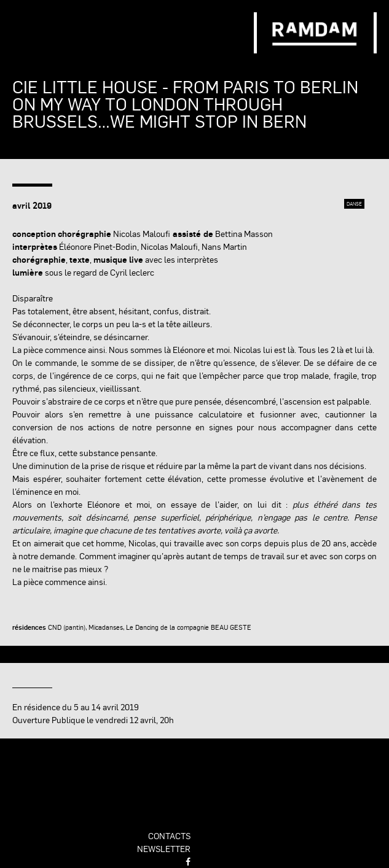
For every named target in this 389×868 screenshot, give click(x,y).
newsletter (164, 848)
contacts (169, 835)
